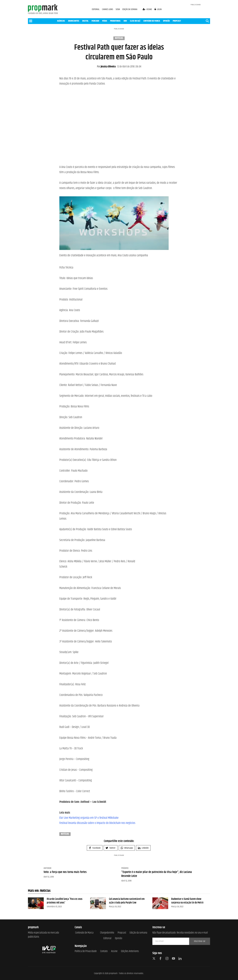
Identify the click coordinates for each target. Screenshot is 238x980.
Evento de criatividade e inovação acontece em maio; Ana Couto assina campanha (104, 255)
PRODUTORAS (115, 21)
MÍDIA (105, 21)
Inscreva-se (200, 941)
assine (148, 9)
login (158, 9)
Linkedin (143, 848)
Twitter (111, 848)
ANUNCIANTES (74, 21)
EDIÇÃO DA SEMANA (130, 9)
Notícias (119, 38)
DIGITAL (85, 21)
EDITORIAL (96, 9)
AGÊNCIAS (61, 21)
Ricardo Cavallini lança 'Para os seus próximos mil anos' (65, 901)
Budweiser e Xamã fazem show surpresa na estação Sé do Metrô (187, 901)
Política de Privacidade (86, 951)
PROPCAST (177, 21)
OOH (125, 21)
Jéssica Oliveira (106, 67)
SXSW (118, 9)
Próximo (125, 868)
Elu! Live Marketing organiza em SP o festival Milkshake (89, 818)
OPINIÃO (166, 21)
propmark (113, 973)
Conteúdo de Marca (84, 933)
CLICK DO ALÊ (135, 21)
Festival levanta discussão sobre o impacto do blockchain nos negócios (97, 823)
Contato (104, 951)
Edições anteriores (130, 951)
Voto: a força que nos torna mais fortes (65, 872)
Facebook (95, 848)
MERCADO (95, 21)
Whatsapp (127, 848)
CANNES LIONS (108, 9)
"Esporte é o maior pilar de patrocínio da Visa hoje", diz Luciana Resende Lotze (157, 874)
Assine (114, 951)
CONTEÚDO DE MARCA (152, 21)
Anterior (47, 868)
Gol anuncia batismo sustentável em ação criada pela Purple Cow (127, 901)
